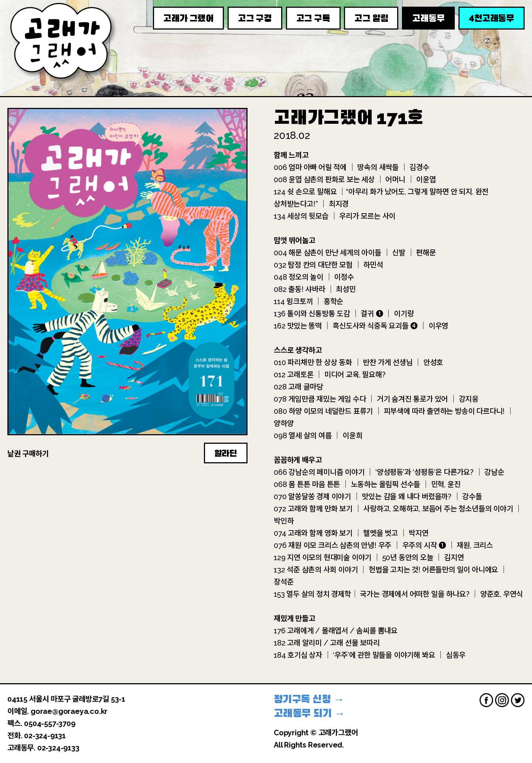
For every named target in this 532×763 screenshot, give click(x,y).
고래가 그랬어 (188, 18)
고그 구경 (255, 18)
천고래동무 (492, 18)
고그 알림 (371, 18)
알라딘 (226, 453)
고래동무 (428, 18)
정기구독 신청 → (309, 699)
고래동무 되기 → (309, 713)
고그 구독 (313, 18)
